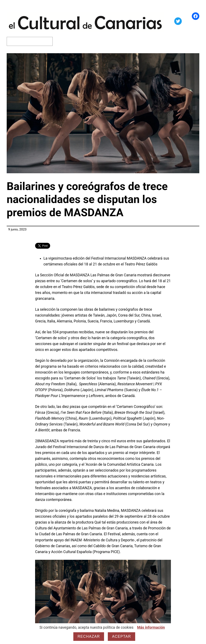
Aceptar (121, 636)
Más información (151, 627)
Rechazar (89, 636)
